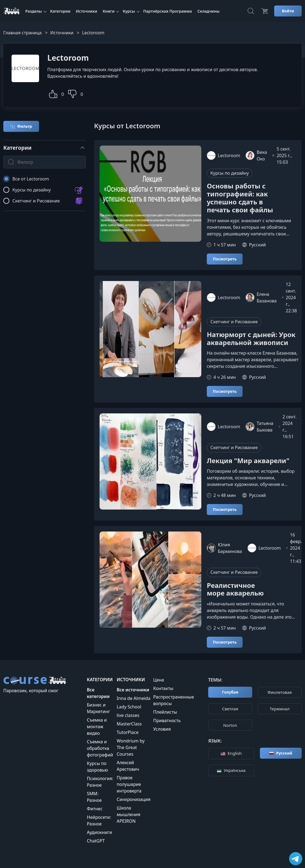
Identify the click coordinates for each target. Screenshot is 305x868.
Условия (162, 729)
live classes (128, 715)
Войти (288, 11)
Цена (159, 680)
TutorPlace (128, 732)
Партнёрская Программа (168, 11)
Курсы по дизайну (230, 173)
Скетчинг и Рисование (234, 322)
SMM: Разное (94, 797)
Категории (60, 11)
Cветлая (230, 709)
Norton (230, 725)
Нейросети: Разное (99, 820)
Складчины (208, 11)
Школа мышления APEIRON (128, 814)
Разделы (34, 11)
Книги (108, 11)
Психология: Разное (100, 782)
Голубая (230, 692)
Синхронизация (134, 799)
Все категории (98, 693)
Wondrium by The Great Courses (130, 747)
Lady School (129, 707)
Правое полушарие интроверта (129, 784)
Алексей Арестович (128, 766)
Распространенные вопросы (174, 700)
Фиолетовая (280, 692)
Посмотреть (225, 259)
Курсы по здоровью (97, 767)
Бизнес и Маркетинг (98, 708)
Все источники (133, 690)
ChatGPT (96, 841)
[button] (53, 93)
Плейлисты (165, 712)
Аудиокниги (100, 832)
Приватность (167, 720)
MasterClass (129, 724)
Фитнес (95, 809)
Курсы (129, 11)
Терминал (280, 709)
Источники (86, 11)
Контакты (163, 688)
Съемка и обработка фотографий (100, 748)
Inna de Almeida (134, 698)
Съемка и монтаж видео (97, 727)
